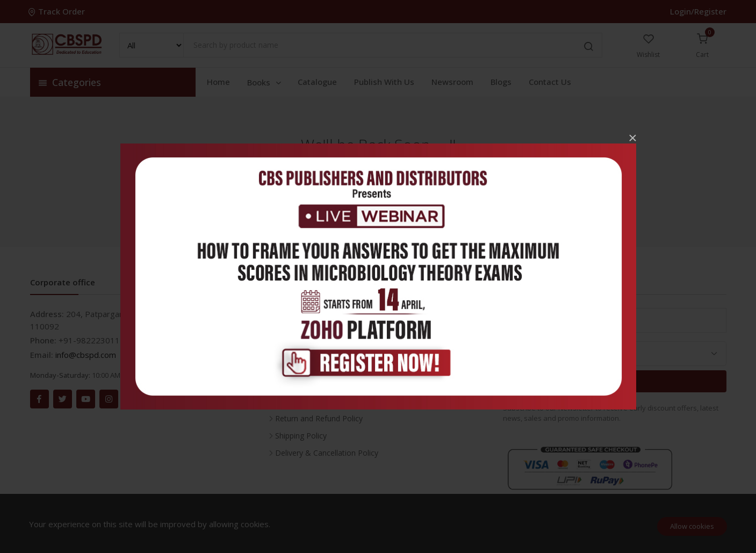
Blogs (501, 82)
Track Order (57, 11)
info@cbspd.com (86, 355)
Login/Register (698, 11)
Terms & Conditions (310, 401)
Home (218, 82)
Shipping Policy (301, 436)
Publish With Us (384, 82)
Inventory (291, 315)
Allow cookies (692, 526)
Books (265, 82)
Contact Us (550, 82)
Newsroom (452, 82)
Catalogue (317, 82)
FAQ (283, 350)
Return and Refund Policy (319, 418)
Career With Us (301, 332)
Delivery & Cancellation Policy (327, 453)
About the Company (310, 367)
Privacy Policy (299, 384)
